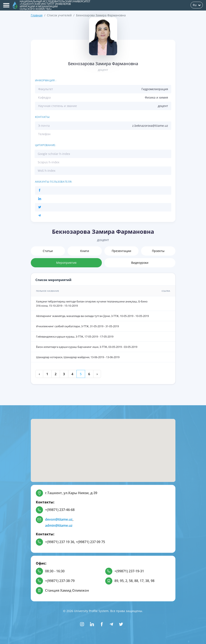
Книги (85, 251)
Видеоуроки (140, 263)
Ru (197, 5)
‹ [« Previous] (39, 374)
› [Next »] (97, 374)
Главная (37, 15)
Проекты (158, 251)
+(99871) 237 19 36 (60, 542)
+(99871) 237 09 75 (90, 542)
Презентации (121, 251)
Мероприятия (66, 263)
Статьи (48, 251)
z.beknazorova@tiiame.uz (150, 126)
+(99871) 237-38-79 (60, 581)
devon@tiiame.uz (59, 519)
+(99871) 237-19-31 (129, 571)
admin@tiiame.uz (59, 525)
